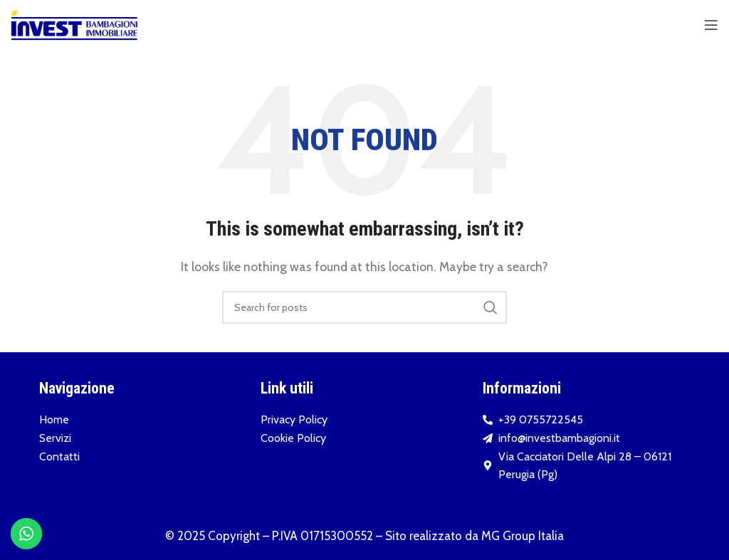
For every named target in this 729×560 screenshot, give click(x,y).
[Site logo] (74, 24)
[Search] (364, 307)
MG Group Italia (523, 536)
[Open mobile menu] (711, 25)
